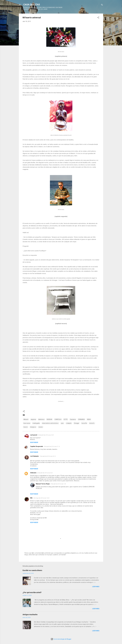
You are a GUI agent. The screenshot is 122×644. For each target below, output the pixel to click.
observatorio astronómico (50, 423)
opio (62, 423)
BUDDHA (49, 419)
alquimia (33, 419)
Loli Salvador (35, 456)
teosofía (84, 423)
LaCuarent (34, 435)
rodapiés (69, 423)
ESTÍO (66, 419)
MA (31, 498)
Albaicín (26, 419)
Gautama (73, 419)
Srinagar (77, 423)
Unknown (33, 473)
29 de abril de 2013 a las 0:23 (45, 473)
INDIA (89, 419)
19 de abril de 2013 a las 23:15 (48, 456)
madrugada (36, 423)
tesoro (26, 427)
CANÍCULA (58, 419)
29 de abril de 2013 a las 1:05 (58, 484)
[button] (98, 18)
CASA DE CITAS (32, 5)
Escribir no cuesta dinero (32, 570)
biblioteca (41, 419)
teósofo (92, 423)
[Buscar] (102, 5)
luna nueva (27, 423)
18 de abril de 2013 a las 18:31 (46, 435)
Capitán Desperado (37, 446)
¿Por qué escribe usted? (32, 592)
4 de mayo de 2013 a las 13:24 (41, 498)
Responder (34, 442)
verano (41, 427)
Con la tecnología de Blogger (61, 639)
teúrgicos (33, 427)
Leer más (96, 587)
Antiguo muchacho (30, 614)
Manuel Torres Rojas (43, 484)
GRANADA (81, 419)
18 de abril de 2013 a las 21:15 (52, 446)
